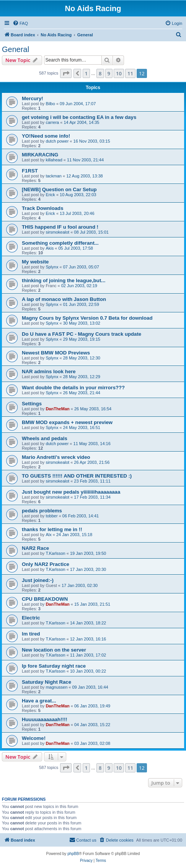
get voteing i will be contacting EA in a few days (79, 117)
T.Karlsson (55, 553)
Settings (32, 404)
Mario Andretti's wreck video (56, 457)
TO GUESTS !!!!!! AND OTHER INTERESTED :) (77, 476)
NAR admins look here (49, 371)
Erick (50, 195)
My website (35, 262)
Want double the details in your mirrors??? (73, 388)
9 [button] (109, 73)
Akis (50, 248)
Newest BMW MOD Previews (56, 353)
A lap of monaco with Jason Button (64, 299)
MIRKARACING (40, 155)
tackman (54, 176)
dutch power (57, 141)
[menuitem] (20, 23)
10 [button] (119, 73)
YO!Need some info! (46, 136)
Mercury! (33, 98)
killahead (54, 160)
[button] (66, 73)
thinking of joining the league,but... (64, 280)
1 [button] (86, 73)
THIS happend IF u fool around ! (60, 227)
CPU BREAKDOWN (45, 599)
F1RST (30, 171)
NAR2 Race (35, 548)
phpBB (73, 854)
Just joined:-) (38, 580)
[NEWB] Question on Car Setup (59, 189)
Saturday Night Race (46, 682)
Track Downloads (42, 208)
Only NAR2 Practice (46, 564)
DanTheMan (57, 409)
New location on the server (54, 650)
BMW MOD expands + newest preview (67, 422)
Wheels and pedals (45, 438)
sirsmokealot (57, 232)
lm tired (31, 634)
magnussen (56, 687)
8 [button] (100, 73)
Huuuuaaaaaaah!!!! (45, 719)
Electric (31, 618)
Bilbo (50, 104)
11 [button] (130, 73)
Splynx (52, 267)
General (15, 49)
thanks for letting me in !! (52, 529)
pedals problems (42, 511)
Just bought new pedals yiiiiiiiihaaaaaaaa (71, 492)
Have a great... (39, 701)
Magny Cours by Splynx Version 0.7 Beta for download (87, 318)
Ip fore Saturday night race (54, 666)
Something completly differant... (60, 243)
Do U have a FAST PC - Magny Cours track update (82, 334)
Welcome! (34, 738)
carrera (52, 122)
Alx (48, 535)
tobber (51, 516)
